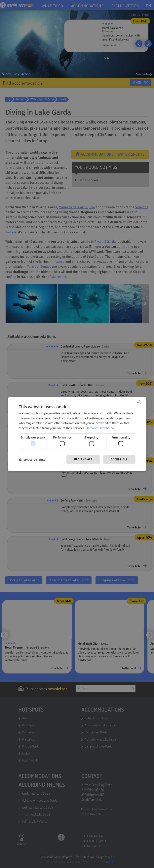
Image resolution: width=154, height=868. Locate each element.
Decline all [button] (83, 459)
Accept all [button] (119, 460)
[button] (32, 460)
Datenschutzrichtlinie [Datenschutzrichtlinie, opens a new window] (100, 428)
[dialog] (77, 434)
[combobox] (139, 402)
